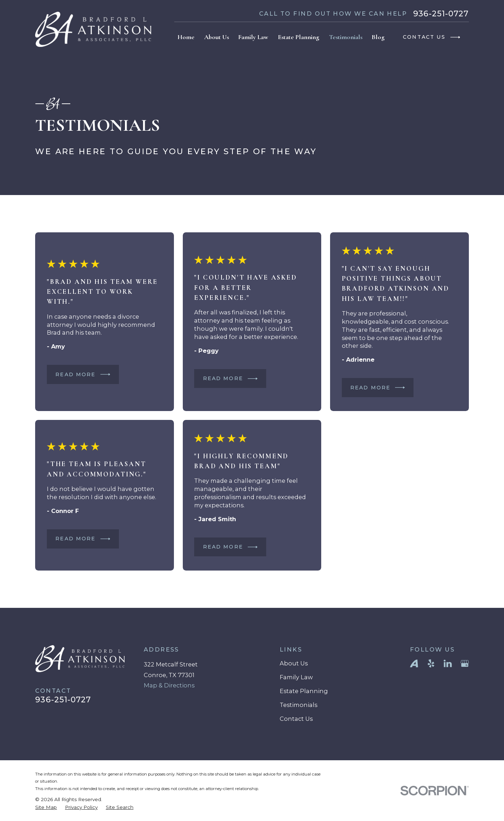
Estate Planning (304, 691)
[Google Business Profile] (465, 663)
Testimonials (298, 705)
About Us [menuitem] (217, 37)
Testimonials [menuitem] (346, 37)
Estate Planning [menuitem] (299, 37)
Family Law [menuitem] (253, 37)
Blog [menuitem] (378, 37)
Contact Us (296, 719)
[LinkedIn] (448, 663)
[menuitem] (46, 807)
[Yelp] (431, 663)
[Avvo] (414, 663)
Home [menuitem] (186, 37)
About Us (294, 663)
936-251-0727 (441, 14)
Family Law (296, 677)
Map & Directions (169, 685)
